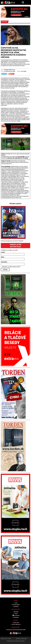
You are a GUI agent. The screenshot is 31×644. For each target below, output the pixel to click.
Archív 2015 (16, 623)
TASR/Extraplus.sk (9, 70)
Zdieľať (4, 74)
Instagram (16, 617)
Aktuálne (16, 612)
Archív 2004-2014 (16, 624)
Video (16, 614)
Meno (3, 257)
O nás (16, 603)
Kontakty (16, 606)
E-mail (3, 252)
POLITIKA (4, 22)
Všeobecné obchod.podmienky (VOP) (16, 630)
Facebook (17, 615)
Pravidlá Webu (16, 605)
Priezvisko (4, 262)
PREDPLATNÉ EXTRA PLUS (16, 246)
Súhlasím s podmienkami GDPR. (12, 267)
